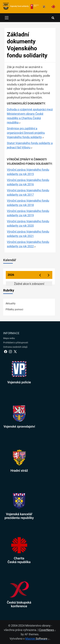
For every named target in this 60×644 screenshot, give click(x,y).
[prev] (40, 275)
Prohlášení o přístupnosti (16, 343)
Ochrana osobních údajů (15, 347)
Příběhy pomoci (14, 309)
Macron (37, 639)
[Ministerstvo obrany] (35, 7)
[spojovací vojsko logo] (16, 7)
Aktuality (11, 303)
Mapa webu (9, 338)
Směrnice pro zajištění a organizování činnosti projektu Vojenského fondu (26, 133)
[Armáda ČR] (44, 7)
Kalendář (10, 260)
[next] (49, 275)
